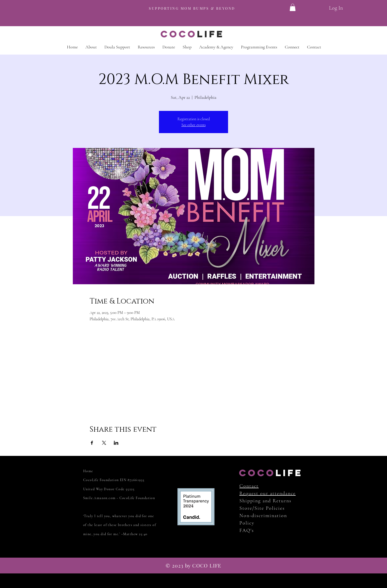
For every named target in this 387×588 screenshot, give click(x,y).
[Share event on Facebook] (92, 443)
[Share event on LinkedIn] (116, 443)
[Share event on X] (104, 443)
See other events (193, 125)
